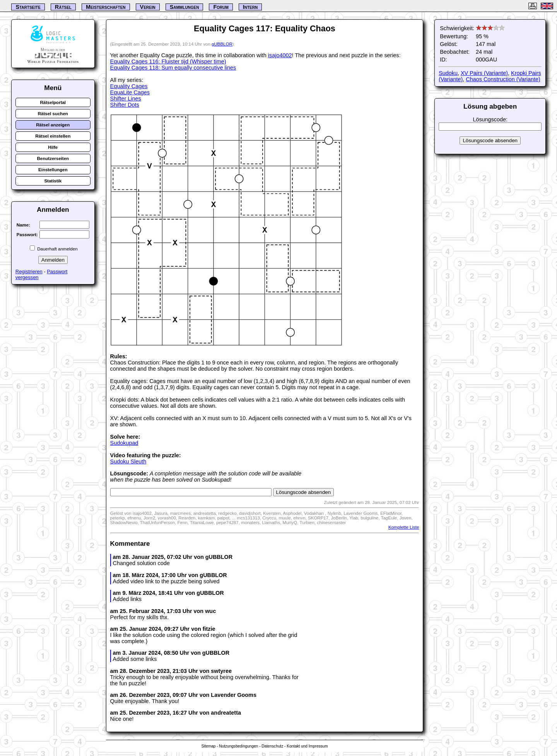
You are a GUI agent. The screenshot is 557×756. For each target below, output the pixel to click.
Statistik (53, 181)
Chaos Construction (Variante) (503, 79)
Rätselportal (53, 102)
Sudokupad (124, 443)
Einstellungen (53, 170)
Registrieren (29, 272)
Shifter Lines (126, 99)
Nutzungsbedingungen (238, 746)
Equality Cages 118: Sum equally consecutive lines (173, 68)
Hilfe (53, 147)
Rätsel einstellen (53, 136)
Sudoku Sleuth (128, 461)
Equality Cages (129, 86)
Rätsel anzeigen (53, 125)
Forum (221, 7)
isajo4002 (280, 55)
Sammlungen (185, 7)
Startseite (28, 7)
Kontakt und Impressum (307, 746)
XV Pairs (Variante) (484, 73)
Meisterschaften (106, 7)
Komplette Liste (404, 527)
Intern (250, 7)
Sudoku (448, 73)
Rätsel (63, 7)
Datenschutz (272, 746)
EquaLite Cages (130, 92)
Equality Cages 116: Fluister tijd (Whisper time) (168, 61)
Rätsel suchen (53, 114)
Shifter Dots (125, 105)
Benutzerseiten (53, 158)
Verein (148, 7)
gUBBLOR (222, 44)
